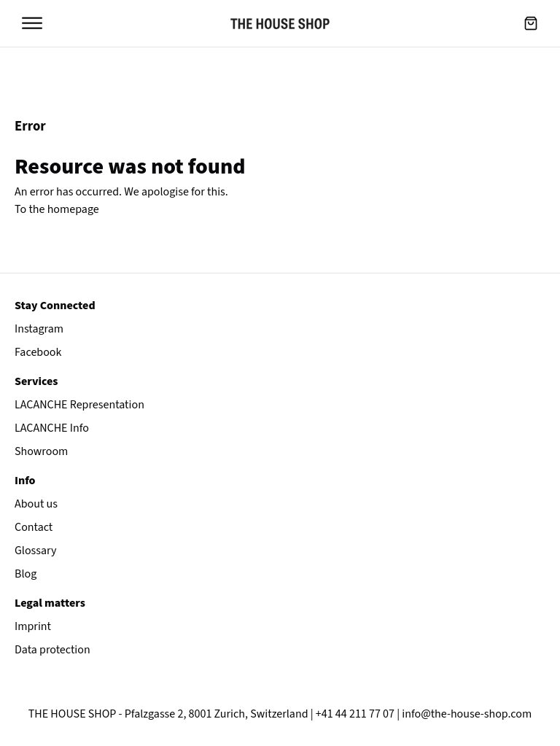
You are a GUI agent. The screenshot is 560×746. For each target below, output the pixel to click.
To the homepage (57, 209)
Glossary (36, 551)
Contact (34, 527)
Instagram (39, 329)
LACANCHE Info (52, 428)
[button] (531, 23)
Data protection (52, 650)
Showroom (41, 451)
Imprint (33, 626)
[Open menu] (32, 23)
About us (36, 504)
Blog (26, 574)
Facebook (38, 352)
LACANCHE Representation (79, 405)
